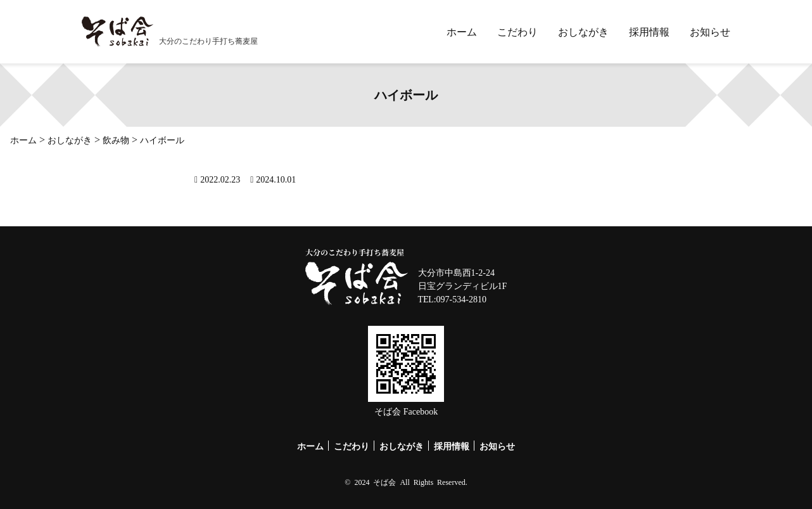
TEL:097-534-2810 (452, 299)
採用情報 (649, 32)
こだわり (517, 32)
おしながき (583, 32)
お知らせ (710, 32)
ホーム (462, 32)
